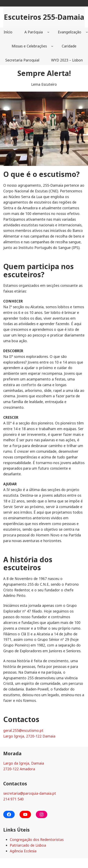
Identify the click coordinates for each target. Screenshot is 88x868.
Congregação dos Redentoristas (37, 840)
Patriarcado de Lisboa (28, 845)
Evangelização (70, 32)
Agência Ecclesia (23, 851)
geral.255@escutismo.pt (23, 730)
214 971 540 (13, 799)
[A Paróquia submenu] (48, 32)
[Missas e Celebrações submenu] (52, 46)
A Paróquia (34, 32)
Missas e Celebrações (29, 46)
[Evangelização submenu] (87, 32)
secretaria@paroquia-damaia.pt (30, 793)
